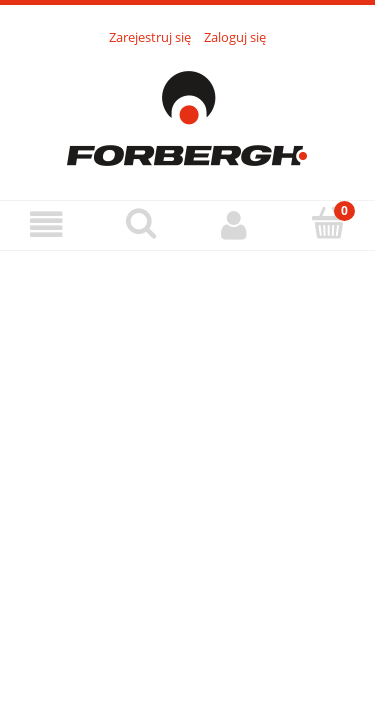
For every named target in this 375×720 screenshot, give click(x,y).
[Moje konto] (235, 224)
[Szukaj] (141, 223)
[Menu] (47, 224)
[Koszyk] (328, 223)
